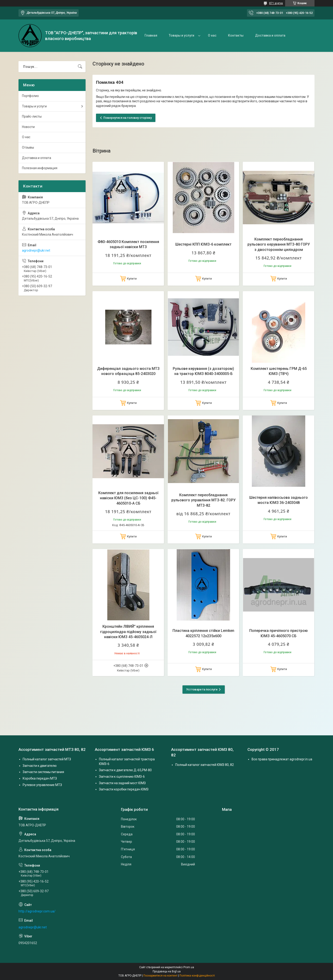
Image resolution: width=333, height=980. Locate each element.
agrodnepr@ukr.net (36, 250)
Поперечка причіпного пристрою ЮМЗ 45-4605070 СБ (279, 633)
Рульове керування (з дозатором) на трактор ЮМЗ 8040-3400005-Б (203, 371)
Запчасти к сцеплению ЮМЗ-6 (122, 777)
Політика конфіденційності (197, 976)
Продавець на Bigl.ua (167, 971)
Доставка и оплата (270, 35)
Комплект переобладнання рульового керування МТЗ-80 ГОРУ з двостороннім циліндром (279, 244)
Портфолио (30, 96)
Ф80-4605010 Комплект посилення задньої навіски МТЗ (128, 244)
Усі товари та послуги (202, 689)
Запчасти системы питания (43, 772)
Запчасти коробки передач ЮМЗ (124, 789)
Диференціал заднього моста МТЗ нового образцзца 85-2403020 (128, 371)
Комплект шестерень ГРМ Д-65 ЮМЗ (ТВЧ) (279, 371)
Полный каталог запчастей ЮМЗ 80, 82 (205, 765)
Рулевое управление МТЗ (42, 785)
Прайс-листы (32, 116)
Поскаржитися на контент (160, 976)
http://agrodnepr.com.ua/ (37, 911)
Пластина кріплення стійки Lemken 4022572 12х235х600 (203, 633)
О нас (212, 35)
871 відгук (276, 3)
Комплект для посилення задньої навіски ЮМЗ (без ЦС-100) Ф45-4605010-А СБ (128, 498)
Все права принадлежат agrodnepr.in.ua (282, 759)
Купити (132, 279)
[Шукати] (80, 67)
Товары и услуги (182, 35)
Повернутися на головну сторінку (128, 118)
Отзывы (28, 147)
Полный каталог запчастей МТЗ (47, 759)
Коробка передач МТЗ (40, 778)
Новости (28, 127)
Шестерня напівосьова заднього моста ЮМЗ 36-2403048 (279, 500)
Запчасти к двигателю (40, 766)
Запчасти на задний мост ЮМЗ (122, 783)
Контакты (236, 35)
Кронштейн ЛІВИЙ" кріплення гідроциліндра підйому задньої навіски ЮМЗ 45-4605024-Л (128, 632)
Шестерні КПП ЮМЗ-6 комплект (203, 244)
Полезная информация (40, 168)
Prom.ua (189, 967)
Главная (151, 35)
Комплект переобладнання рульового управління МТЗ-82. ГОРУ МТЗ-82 (203, 500)
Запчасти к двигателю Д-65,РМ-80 (125, 770)
